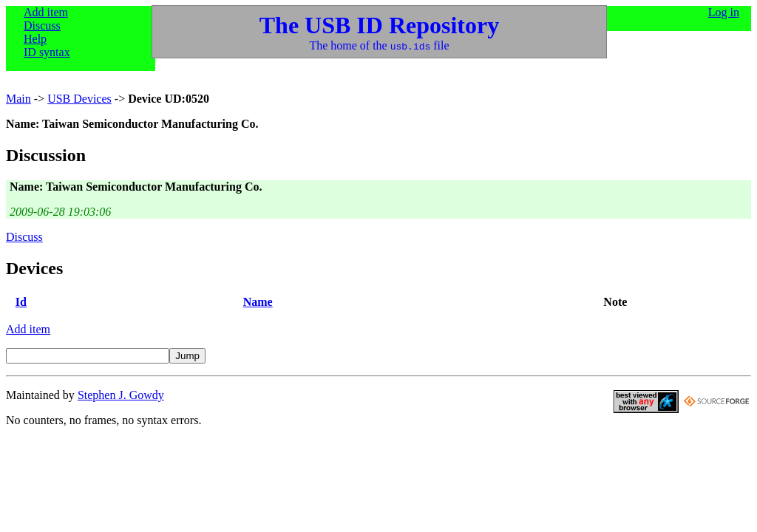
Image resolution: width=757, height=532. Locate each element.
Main (18, 99)
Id (21, 302)
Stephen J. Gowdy (121, 395)
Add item (46, 12)
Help (35, 39)
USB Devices (79, 99)
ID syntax (47, 52)
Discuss (42, 25)
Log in (724, 12)
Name (258, 302)
